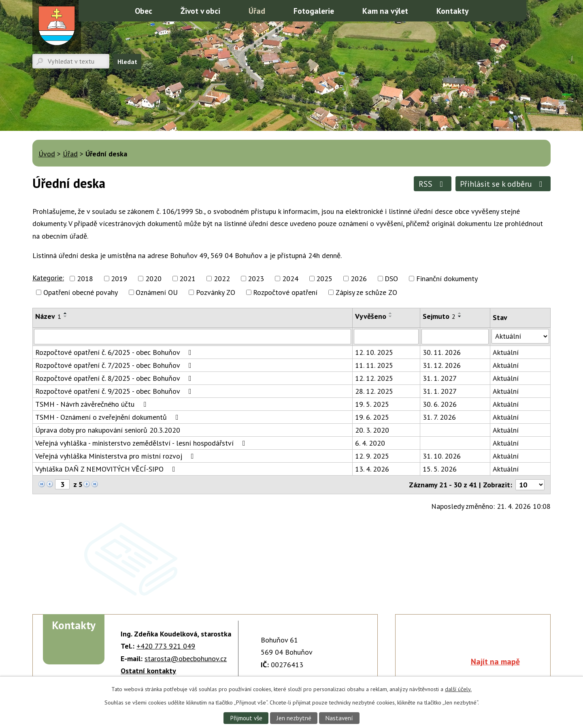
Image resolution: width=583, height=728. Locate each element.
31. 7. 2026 (439, 417)
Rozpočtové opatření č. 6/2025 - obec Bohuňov (115, 352)
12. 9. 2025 (372, 456)
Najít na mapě (495, 661)
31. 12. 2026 (442, 365)
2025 (324, 279)
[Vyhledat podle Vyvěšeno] (386, 337)
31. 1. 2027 (440, 378)
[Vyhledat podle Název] (193, 337)
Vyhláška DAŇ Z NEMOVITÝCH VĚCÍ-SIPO (107, 469)
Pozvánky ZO (216, 292)
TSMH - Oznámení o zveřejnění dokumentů (109, 417)
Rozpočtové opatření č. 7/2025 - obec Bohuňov (115, 365)
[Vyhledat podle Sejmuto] (455, 337)
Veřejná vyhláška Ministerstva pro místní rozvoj (116, 456)
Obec (144, 11)
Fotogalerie (314, 11)
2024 (290, 279)
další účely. (458, 689)
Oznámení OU (157, 292)
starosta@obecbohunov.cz (186, 659)
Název (48, 316)
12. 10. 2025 (374, 352)
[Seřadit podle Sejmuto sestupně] (460, 316)
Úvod (111, 10)
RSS (433, 184)
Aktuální (506, 352)
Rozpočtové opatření (285, 292)
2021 (187, 279)
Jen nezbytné (294, 718)
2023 (256, 279)
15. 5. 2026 (440, 469)
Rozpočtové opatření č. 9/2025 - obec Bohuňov (115, 391)
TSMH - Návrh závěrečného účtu (92, 404)
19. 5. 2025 (372, 404)
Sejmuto (439, 316)
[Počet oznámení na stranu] (530, 485)
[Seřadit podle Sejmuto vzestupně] (460, 313)
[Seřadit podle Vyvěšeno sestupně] (391, 316)
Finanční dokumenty (447, 279)
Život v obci (200, 11)
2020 (153, 279)
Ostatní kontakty (148, 671)
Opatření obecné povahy (81, 292)
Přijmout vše (246, 718)
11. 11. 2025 (374, 365)
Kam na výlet (385, 11)
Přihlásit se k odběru (503, 184)
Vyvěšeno (371, 316)
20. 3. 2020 (372, 430)
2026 (359, 279)
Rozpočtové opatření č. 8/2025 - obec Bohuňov (115, 378)
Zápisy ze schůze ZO (366, 292)
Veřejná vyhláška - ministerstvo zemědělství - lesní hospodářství (142, 443)
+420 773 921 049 (166, 646)
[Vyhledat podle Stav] (520, 336)
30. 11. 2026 (442, 352)
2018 (85, 279)
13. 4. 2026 (372, 469)
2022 (222, 279)
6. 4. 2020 (370, 443)
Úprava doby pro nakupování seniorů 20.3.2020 (108, 430)
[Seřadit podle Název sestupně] (66, 316)
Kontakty (452, 11)
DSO (391, 279)
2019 (119, 279)
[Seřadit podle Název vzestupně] (66, 313)
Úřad (257, 11)
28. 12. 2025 (374, 391)
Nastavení (339, 718)
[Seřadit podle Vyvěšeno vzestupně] (391, 313)
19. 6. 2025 (372, 417)
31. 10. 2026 (442, 456)
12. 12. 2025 (374, 378)
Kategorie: (48, 278)
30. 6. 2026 (440, 404)
